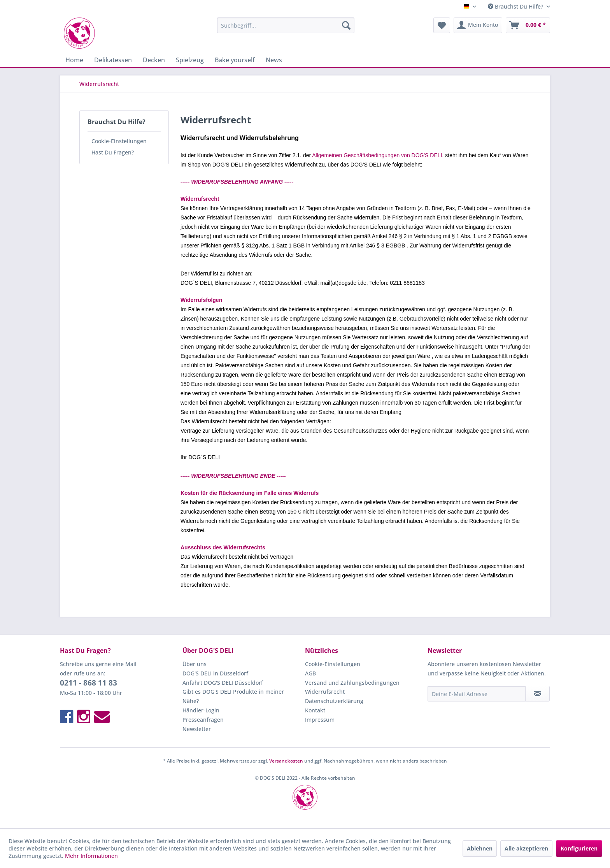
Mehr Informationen (91, 856)
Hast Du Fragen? (113, 152)
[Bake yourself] (235, 60)
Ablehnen (480, 848)
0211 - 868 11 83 (89, 683)
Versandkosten (286, 761)
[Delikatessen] (113, 60)
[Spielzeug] (190, 60)
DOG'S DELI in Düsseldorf (215, 673)
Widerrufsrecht (325, 692)
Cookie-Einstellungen (119, 141)
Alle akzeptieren (526, 848)
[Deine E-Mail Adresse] (477, 694)
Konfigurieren (579, 848)
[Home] (74, 60)
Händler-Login (201, 710)
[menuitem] (286, 25)
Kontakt (315, 710)
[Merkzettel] (442, 25)
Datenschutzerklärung (334, 701)
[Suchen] (346, 25)
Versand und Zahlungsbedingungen (352, 683)
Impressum (320, 720)
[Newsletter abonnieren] (537, 694)
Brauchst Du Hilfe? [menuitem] (516, 6)
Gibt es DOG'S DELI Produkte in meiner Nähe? (233, 696)
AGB (310, 673)
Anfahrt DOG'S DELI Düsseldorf (223, 683)
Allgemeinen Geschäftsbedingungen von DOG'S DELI (377, 155)
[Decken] (154, 60)
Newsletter (197, 729)
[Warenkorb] (528, 25)
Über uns (195, 664)
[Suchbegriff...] (286, 25)
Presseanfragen (203, 720)
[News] (274, 60)
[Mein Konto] (478, 25)
